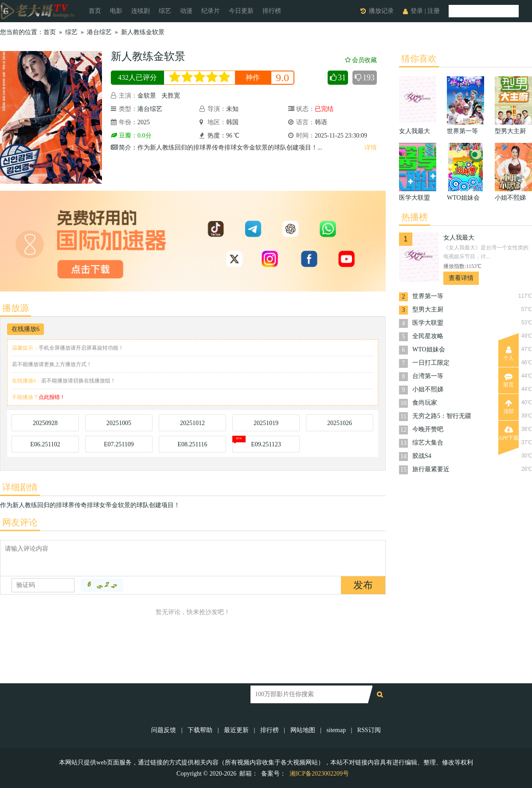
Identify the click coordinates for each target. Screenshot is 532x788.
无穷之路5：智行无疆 (442, 416)
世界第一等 (428, 296)
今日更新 (241, 11)
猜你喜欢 (419, 59)
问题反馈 (164, 730)
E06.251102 (45, 444)
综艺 (165, 11)
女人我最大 (459, 238)
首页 (95, 11)
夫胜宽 (171, 96)
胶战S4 (422, 456)
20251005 (119, 423)
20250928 (45, 423)
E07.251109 (119, 444)
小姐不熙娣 (428, 389)
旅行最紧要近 (431, 469)
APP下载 (509, 433)
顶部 (509, 407)
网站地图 (303, 730)
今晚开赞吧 (428, 429)
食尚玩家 (425, 403)
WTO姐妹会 (429, 349)
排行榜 (272, 11)
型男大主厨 (428, 309)
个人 (509, 354)
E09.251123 (266, 444)
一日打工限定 (431, 363)
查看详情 (461, 278)
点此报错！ (52, 397)
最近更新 (236, 730)
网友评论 (20, 522)
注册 (434, 11)
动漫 (186, 11)
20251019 (266, 423)
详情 (371, 148)
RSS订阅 (369, 730)
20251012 (192, 423)
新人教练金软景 (143, 32)
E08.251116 (192, 444)
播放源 (16, 308)
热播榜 (415, 217)
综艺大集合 (428, 443)
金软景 (147, 96)
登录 (417, 11)
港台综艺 (99, 32)
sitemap (336, 730)
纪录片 (211, 11)
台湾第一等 (428, 376)
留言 (509, 380)
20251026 (340, 423)
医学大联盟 (428, 323)
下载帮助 (200, 730)
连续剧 (141, 11)
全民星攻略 (428, 336)
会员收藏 (361, 60)
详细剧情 (20, 487)
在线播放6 (25, 329)
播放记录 (381, 11)
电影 (116, 11)
